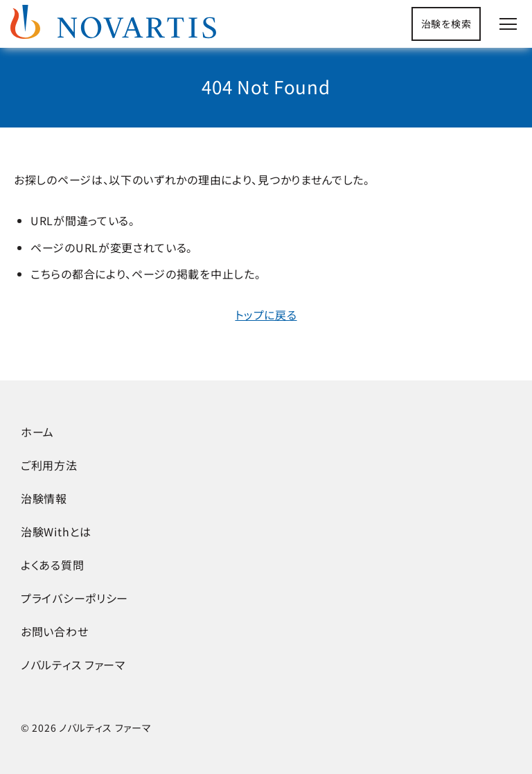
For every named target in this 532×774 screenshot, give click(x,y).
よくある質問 (52, 565)
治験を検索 (446, 24)
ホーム (37, 432)
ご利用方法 (49, 465)
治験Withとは (56, 531)
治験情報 (44, 498)
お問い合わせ (54, 631)
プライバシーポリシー (74, 598)
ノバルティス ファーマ (73, 665)
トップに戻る (266, 315)
